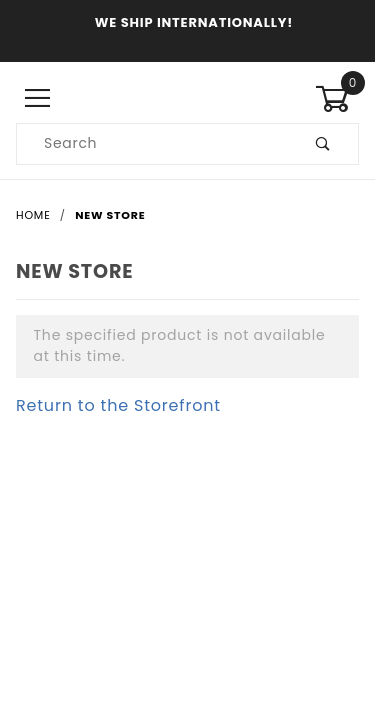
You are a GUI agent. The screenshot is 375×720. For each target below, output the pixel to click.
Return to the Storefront (118, 405)
